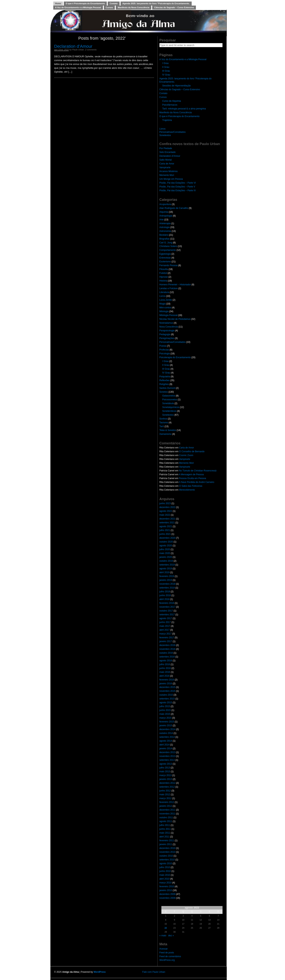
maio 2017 (165, 626)
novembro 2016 (167, 649)
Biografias (165, 239)
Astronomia (165, 231)
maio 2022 (165, 515)
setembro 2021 (167, 523)
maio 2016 (165, 672)
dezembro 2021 (167, 519)
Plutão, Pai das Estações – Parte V (177, 187)
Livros (163, 129)
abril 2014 (165, 745)
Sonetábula (168, 403)
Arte (162, 220)
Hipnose (164, 277)
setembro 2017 (167, 615)
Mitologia (164, 311)
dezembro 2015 (167, 687)
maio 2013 (165, 772)
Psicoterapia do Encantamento (175, 357)
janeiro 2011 (166, 844)
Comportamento (168, 250)
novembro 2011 (167, 814)
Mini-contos (165, 308)
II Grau (166, 67)
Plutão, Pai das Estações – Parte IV (178, 190)
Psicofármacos (170, 105)
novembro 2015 (167, 691)
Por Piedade (166, 148)
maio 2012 (165, 795)
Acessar (164, 949)
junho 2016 (165, 668)
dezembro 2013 (167, 752)
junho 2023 (165, 503)
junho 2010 (165, 871)
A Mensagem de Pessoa (191, 474)
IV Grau (166, 75)
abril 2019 (165, 572)
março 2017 (165, 634)
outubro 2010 (166, 856)
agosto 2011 (166, 821)
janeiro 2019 (166, 580)
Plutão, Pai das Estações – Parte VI (178, 183)
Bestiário (164, 235)
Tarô (162, 426)
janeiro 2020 (166, 557)
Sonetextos (165, 135)
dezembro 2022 (167, 507)
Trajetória (167, 120)
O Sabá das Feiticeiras (191, 486)
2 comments (91, 50)
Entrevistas (165, 258)
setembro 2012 (167, 787)
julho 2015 (165, 706)
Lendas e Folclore (169, 288)
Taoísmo (164, 423)
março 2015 (165, 718)
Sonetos (164, 392)
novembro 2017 (167, 607)
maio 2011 (165, 833)
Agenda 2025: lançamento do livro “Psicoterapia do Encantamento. (156, 3)
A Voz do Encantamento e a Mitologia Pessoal (78, 7)
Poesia (163, 346)
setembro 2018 (167, 588)
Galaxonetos (169, 396)
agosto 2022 (166, 511)
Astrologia (165, 227)
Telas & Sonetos (168, 430)
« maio (163, 936)
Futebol (163, 273)
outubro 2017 (166, 611)
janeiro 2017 (166, 641)
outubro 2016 (166, 653)
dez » (171, 936)
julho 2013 (165, 768)
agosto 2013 (166, 764)
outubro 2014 (166, 733)
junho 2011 (165, 829)
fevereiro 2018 (167, 603)
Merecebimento (187, 490)
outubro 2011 (166, 817)
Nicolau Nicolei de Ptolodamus (175, 319)
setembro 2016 (167, 657)
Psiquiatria (165, 377)
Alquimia (164, 212)
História (163, 281)
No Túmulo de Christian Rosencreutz (198, 471)
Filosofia (164, 269)
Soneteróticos (169, 411)
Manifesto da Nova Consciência (133, 7)
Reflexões (165, 380)
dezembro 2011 (167, 810)
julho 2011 (165, 825)
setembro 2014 (167, 737)
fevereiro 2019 (167, 576)
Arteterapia (165, 223)
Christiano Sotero (168, 246)
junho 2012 (165, 791)
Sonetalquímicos (171, 407)
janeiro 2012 (166, 806)
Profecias (164, 350)
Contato (114, 3)
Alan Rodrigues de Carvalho (174, 208)
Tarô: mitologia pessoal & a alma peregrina (184, 109)
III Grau (166, 71)
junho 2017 (165, 622)
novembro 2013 (167, 756)
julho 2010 (165, 867)
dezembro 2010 (167, 848)
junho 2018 (165, 595)
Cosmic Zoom (186, 455)
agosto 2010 (166, 863)
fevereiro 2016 (167, 680)
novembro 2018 (167, 584)
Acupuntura (165, 204)
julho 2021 (165, 530)
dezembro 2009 (167, 894)
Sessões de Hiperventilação (177, 86)
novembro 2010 (167, 852)
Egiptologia (165, 254)
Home (58, 3)
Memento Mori (167, 175)
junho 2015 (165, 710)
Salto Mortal (166, 160)
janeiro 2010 (166, 890)
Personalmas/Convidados (173, 132)
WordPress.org (167, 960)
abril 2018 (165, 599)
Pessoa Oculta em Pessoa (193, 478)
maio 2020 (165, 553)
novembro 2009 (167, 898)
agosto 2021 (166, 526)
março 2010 (165, 883)
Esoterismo (165, 262)
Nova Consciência (169, 327)
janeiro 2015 (166, 726)
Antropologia (166, 216)
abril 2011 (165, 837)
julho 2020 (165, 549)
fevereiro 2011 (167, 840)
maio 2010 (165, 875)
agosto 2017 (166, 618)
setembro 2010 (167, 860)
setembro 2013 (167, 760)
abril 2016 (165, 676)
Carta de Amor (167, 164)
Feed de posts (167, 953)
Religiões (164, 384)
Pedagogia (165, 334)
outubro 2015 (166, 695)
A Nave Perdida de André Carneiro (197, 482)
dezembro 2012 (167, 783)
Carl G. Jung (166, 243)
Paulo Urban (78, 50)
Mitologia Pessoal (168, 315)
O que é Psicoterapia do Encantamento (85, 3)
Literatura (164, 292)
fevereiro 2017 (167, 638)
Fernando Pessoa (169, 265)
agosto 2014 (166, 741)
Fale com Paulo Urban (154, 972)
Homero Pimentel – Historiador (175, 285)
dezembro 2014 (167, 729)
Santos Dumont (167, 388)
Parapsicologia (167, 331)
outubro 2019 (166, 561)
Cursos (109, 7)
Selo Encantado (168, 152)
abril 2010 (165, 879)
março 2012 (165, 798)
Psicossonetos (170, 400)
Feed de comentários (170, 956)
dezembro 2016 (167, 645)
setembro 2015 (167, 699)
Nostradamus (166, 323)
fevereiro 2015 (167, 722)
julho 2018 (165, 592)
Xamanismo (165, 434)
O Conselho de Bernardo (192, 451)
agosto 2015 (166, 703)
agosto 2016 (166, 661)
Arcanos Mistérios (169, 171)
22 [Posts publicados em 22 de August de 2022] (166, 928)
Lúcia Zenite (166, 300)
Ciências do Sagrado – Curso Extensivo (174, 7)
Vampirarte (165, 167)
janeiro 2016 (166, 684)
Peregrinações (167, 338)
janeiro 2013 (166, 779)
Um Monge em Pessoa (171, 179)
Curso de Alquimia (172, 101)
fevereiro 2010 (167, 886)
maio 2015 (165, 714)
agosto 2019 (166, 569)
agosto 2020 (166, 546)
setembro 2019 (167, 565)
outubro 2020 (166, 542)
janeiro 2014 (166, 749)
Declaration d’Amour (73, 46)
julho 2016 (165, 664)
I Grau (165, 63)
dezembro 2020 (167, 538)
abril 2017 (165, 630)
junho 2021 (165, 534)
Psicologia (165, 354)
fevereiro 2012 (167, 802)
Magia (163, 304)
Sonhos (163, 419)
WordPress (100, 972)
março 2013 (165, 775)
